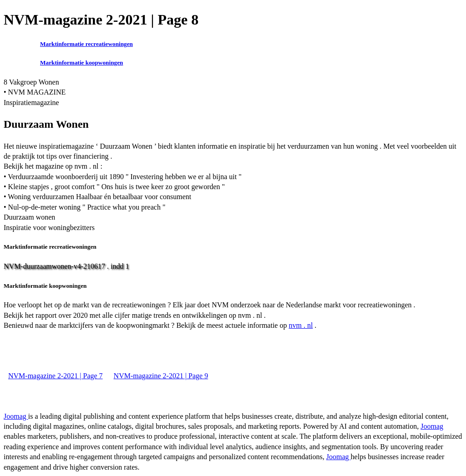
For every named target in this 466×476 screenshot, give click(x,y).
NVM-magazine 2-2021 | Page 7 (56, 376)
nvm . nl (301, 325)
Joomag (16, 416)
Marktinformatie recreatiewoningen (86, 44)
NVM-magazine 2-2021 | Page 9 (161, 376)
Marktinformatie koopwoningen (81, 63)
